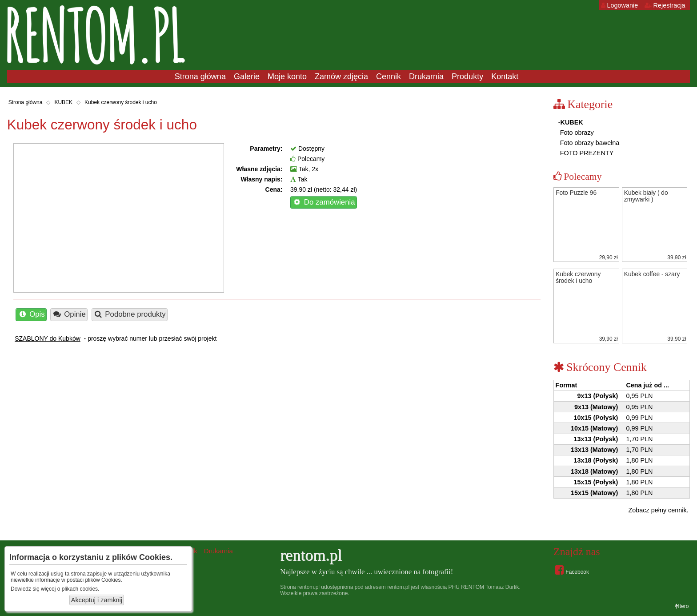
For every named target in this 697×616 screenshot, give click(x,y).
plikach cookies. (81, 589)
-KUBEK (571, 122)
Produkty (467, 76)
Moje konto (287, 76)
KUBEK (63, 102)
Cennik (389, 76)
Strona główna (200, 76)
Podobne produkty (130, 314)
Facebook (572, 570)
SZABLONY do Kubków (48, 338)
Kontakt (505, 76)
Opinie (69, 314)
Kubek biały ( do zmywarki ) (646, 196)
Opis (31, 314)
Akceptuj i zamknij (97, 600)
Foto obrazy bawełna (589, 143)
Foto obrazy (576, 133)
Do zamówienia (323, 202)
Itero (682, 606)
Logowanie (620, 5)
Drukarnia (426, 76)
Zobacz (639, 510)
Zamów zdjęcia (341, 76)
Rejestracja (665, 5)
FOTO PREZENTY (586, 153)
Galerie (247, 76)
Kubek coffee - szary (652, 274)
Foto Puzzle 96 (576, 193)
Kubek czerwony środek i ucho (121, 102)
